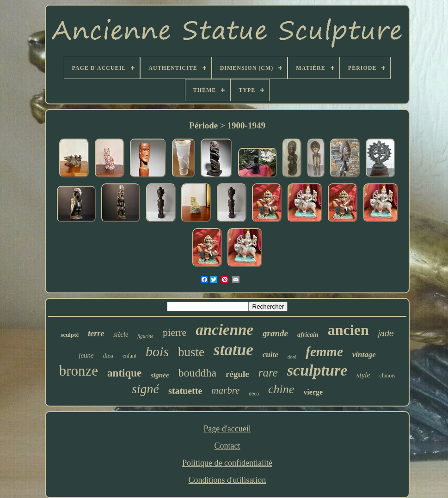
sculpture (317, 370)
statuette (185, 391)
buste (191, 352)
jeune (86, 355)
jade (386, 334)
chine (281, 389)
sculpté (70, 335)
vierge (313, 392)
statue (233, 350)
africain (308, 335)
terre (96, 334)
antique (124, 373)
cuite (270, 355)
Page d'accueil (227, 429)
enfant (129, 356)
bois (157, 351)
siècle (121, 335)
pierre (175, 332)
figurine (145, 336)
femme (324, 352)
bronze (79, 371)
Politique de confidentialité (227, 463)
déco (254, 394)
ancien (348, 330)
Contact (227, 446)
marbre (225, 390)
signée (160, 375)
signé (145, 389)
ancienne (224, 330)
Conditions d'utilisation (227, 480)
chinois (388, 376)
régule (237, 374)
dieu (108, 355)
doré (292, 357)
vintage (364, 355)
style (363, 375)
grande (275, 333)
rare (268, 373)
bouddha (197, 373)
